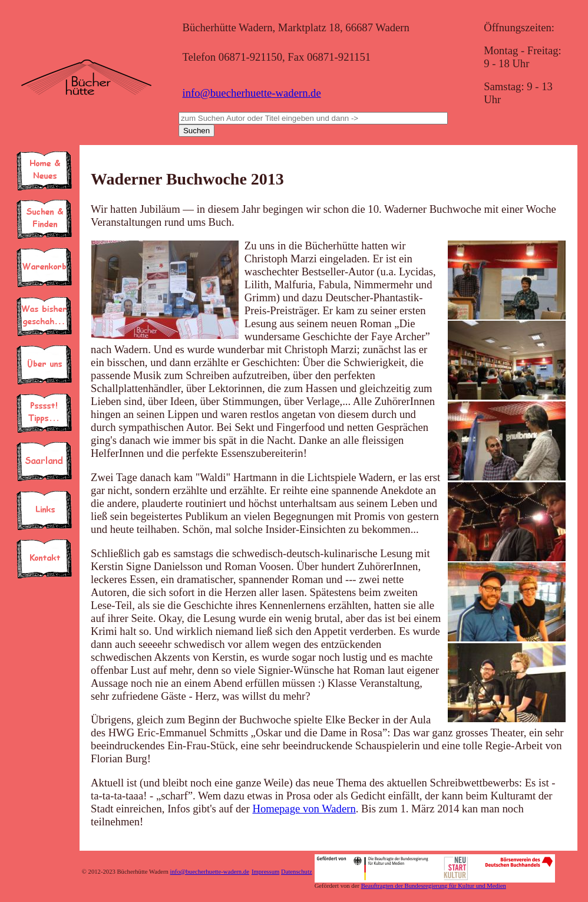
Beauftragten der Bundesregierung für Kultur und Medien (434, 886)
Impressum (265, 872)
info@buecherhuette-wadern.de (251, 93)
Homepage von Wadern (304, 809)
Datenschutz (297, 872)
